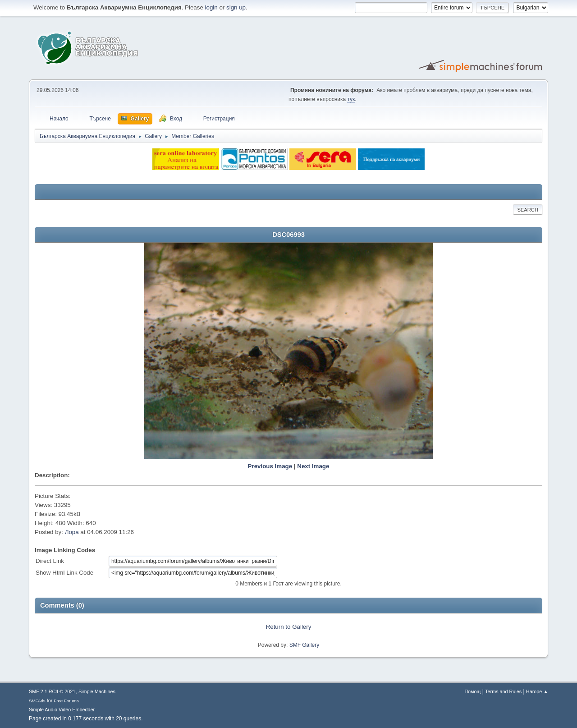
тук (351, 99)
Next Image (313, 466)
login (211, 7)
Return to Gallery (289, 627)
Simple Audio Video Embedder (62, 710)
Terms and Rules (503, 691)
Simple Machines (97, 691)
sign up (236, 7)
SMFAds (37, 701)
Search (528, 210)
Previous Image (270, 466)
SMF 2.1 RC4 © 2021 (52, 691)
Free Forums (66, 701)
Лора (72, 532)
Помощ (472, 691)
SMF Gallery (305, 645)
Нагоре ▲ (537, 691)
